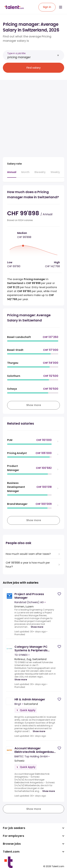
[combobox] (32, 57)
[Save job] (59, 594)
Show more (37, 627)
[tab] (12, 174)
